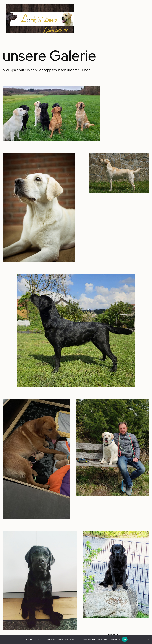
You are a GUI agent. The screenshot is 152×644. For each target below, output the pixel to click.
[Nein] (148, 639)
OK (125, 639)
